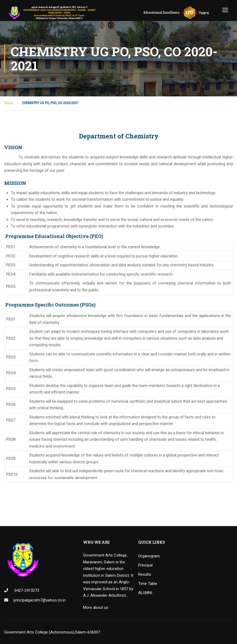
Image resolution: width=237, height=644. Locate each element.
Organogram (149, 556)
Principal (145, 565)
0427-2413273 (26, 590)
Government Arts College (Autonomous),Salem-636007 (52, 632)
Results (145, 574)
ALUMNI (145, 593)
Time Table (148, 584)
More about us (96, 607)
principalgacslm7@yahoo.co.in (40, 600)
